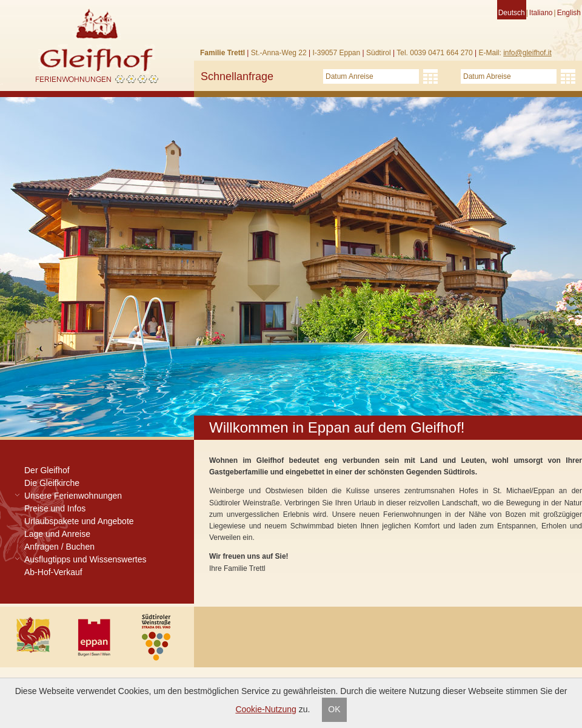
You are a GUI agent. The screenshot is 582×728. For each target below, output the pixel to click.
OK (334, 709)
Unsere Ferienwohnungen (73, 496)
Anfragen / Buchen (59, 547)
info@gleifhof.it (527, 53)
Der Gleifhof (47, 470)
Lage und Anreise (57, 534)
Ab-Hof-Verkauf (53, 572)
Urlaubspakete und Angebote (79, 521)
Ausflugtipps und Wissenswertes (85, 559)
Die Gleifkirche (52, 483)
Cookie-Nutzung (266, 709)
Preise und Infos (55, 508)
